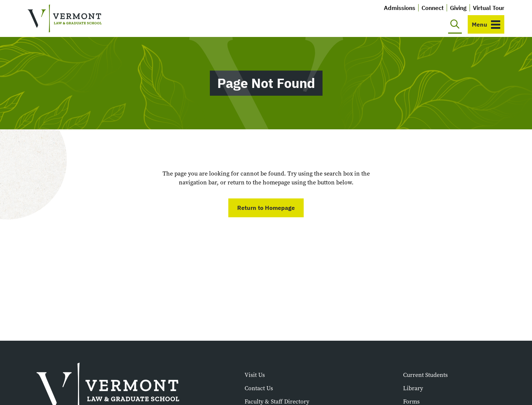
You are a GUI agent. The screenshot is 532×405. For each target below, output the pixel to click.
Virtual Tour (489, 8)
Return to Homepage (266, 208)
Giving (458, 8)
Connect (433, 8)
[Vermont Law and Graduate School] (65, 19)
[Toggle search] (455, 24)
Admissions (400, 8)
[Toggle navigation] (486, 24)
